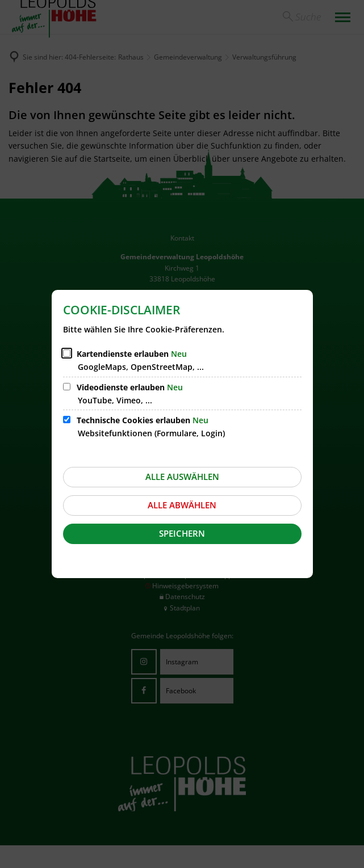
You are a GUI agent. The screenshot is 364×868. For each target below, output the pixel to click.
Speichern (182, 533)
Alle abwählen (182, 505)
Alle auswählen (182, 477)
